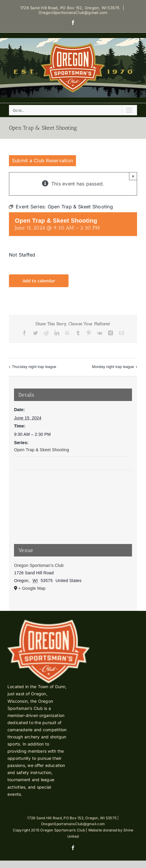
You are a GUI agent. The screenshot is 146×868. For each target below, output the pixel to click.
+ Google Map (32, 588)
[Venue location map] (73, 493)
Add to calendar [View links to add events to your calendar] (39, 281)
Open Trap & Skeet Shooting (41, 450)
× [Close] (133, 176)
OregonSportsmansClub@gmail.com (73, 12)
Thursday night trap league (34, 367)
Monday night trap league (113, 367)
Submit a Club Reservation (42, 161)
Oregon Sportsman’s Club (39, 565)
